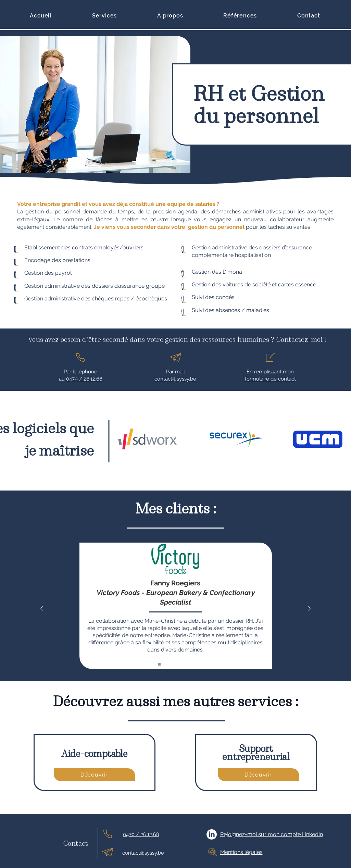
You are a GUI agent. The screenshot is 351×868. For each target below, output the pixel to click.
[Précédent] (42, 609)
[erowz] (167, 664)
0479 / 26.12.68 (84, 379)
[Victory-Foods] (159, 664)
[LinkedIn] (212, 834)
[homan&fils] (184, 664)
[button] (104, 16)
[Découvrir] (94, 775)
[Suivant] (309, 609)
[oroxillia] (176, 664)
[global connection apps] (192, 664)
